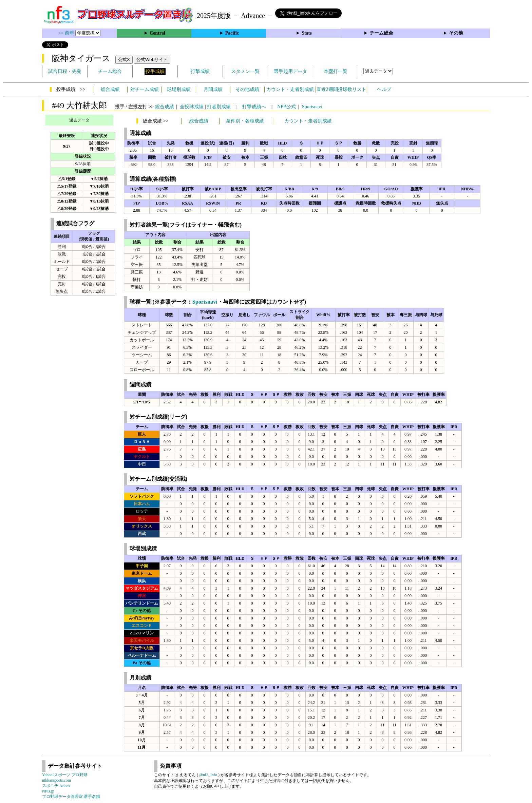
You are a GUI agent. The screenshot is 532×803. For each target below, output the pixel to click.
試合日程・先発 (65, 71)
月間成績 (213, 89)
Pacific (232, 33)
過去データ (79, 120)
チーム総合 (381, 33)
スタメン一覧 (245, 71)
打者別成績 (219, 107)
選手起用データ (290, 71)
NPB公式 (287, 107)
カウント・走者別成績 (290, 89)
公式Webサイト (152, 60)
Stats (307, 33)
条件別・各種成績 (245, 121)
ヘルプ (384, 89)
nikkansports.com (56, 780)
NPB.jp (48, 791)
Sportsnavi (312, 107)
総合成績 (110, 89)
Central (157, 33)
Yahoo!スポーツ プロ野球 (65, 775)
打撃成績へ (254, 107)
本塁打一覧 (336, 71)
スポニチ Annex (56, 786)
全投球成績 (192, 107)
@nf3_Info (208, 775)
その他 (456, 33)
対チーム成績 (145, 89)
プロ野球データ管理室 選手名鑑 (71, 797)
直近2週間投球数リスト (341, 89)
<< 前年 (67, 33)
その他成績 (247, 89)
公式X (124, 60)
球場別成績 (179, 89)
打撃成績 (200, 71)
